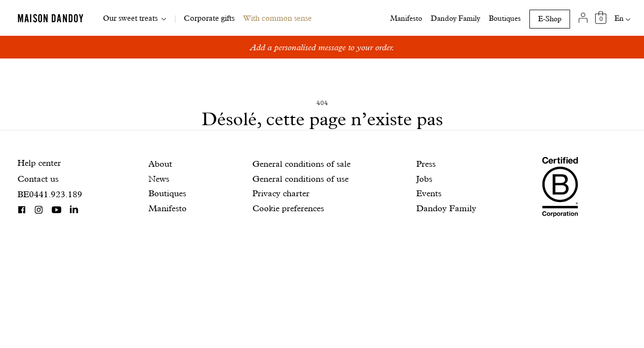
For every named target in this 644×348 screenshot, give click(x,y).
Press (426, 164)
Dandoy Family (455, 18)
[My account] (583, 18)
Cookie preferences (288, 208)
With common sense (278, 18)
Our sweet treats (130, 18)
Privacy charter (281, 193)
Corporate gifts (209, 18)
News (159, 179)
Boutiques (505, 18)
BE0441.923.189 (50, 194)
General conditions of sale (301, 164)
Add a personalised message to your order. (322, 47)
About (160, 164)
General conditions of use (300, 179)
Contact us (38, 179)
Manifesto (406, 18)
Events (429, 193)
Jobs (424, 179)
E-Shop (550, 19)
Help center (39, 163)
